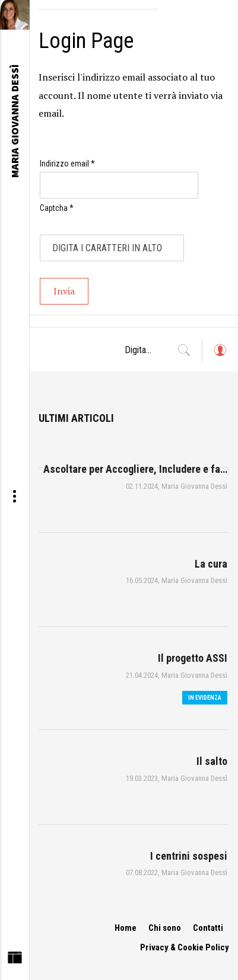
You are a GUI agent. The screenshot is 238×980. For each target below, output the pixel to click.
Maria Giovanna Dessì (194, 486)
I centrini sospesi (189, 856)
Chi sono (165, 928)
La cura (211, 564)
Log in (220, 356)
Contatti (208, 928)
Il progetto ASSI (193, 658)
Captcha (57, 208)
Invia (64, 291)
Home (126, 928)
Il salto (212, 761)
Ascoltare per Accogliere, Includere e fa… (135, 469)
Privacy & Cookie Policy (185, 947)
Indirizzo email (67, 164)
